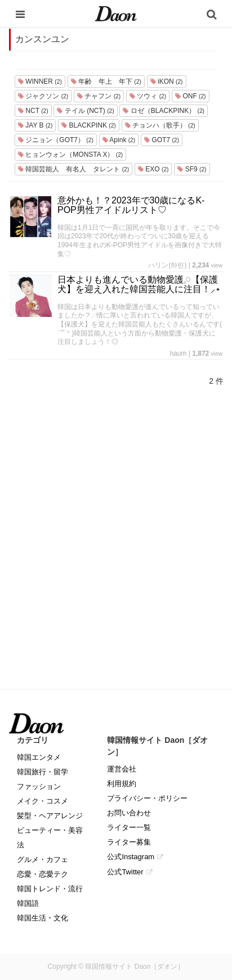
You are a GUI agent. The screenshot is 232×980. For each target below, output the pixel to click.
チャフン (99, 96)
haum (178, 353)
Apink (119, 140)
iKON (167, 81)
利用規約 (122, 784)
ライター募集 (129, 842)
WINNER (40, 81)
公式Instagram (131, 857)
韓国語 (28, 903)
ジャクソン (43, 96)
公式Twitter (125, 872)
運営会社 (122, 769)
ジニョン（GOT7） (56, 140)
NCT (33, 111)
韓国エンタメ (39, 757)
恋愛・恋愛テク (43, 874)
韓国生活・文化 (43, 918)
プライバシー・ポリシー (147, 798)
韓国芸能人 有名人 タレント (73, 169)
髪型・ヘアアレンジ (50, 816)
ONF (190, 96)
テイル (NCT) (85, 111)
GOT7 (162, 140)
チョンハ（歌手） (160, 125)
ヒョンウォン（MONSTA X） (70, 155)
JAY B (35, 125)
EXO (153, 169)
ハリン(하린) (167, 265)
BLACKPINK (88, 125)
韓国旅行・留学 (43, 772)
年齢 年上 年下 (106, 81)
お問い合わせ (129, 813)
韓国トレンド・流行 (50, 889)
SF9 (192, 169)
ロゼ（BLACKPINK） (163, 111)
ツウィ (148, 96)
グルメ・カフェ (43, 859)
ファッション (39, 786)
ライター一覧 (129, 827)
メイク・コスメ (43, 801)
